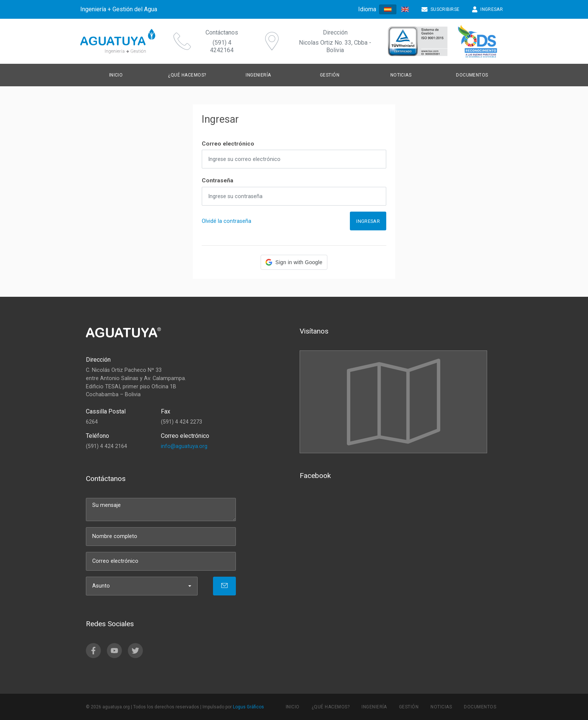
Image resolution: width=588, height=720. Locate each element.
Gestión (330, 75)
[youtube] (114, 651)
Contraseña (217, 180)
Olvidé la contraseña (226, 221)
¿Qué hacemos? (187, 75)
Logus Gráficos (248, 707)
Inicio (116, 75)
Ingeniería (258, 75)
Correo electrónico (228, 144)
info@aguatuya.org (184, 446)
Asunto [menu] (101, 586)
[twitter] (135, 651)
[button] (294, 262)
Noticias (401, 75)
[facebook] (93, 651)
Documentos (472, 75)
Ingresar (368, 221)
